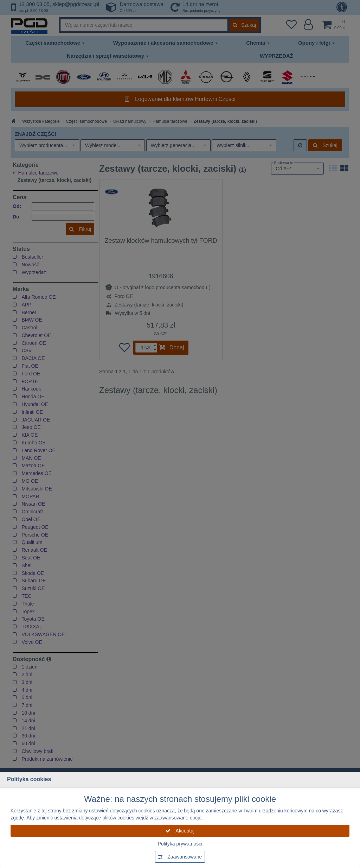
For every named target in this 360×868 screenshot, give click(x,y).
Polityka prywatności (180, 844)
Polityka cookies (29, 779)
